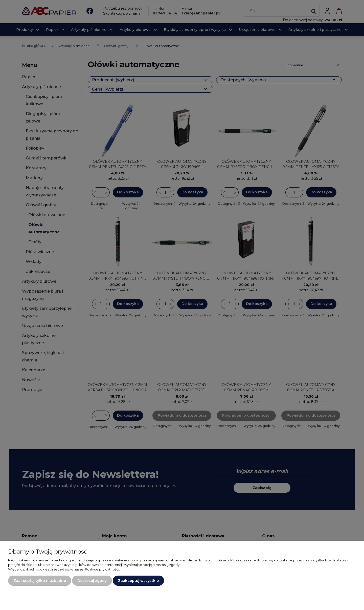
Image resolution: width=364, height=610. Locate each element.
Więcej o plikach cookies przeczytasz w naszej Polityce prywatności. (64, 569)
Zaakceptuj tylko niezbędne (40, 581)
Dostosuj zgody (92, 581)
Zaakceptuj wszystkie (138, 581)
